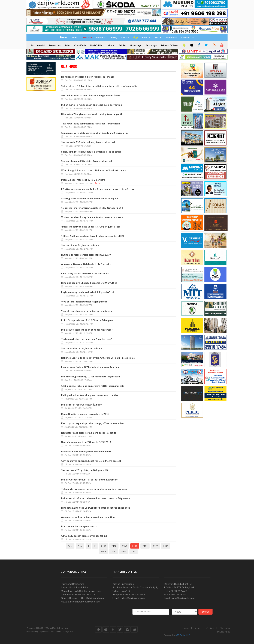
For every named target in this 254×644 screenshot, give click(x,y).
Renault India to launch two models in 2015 (85, 414)
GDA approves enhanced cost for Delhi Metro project (91, 461)
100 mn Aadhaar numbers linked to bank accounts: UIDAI (93, 236)
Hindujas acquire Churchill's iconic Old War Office (89, 283)
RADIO (158, 37)
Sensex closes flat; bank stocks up (80, 245)
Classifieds (80, 45)
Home (186, 628)
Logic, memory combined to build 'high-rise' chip (88, 292)
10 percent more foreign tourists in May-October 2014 (92, 208)
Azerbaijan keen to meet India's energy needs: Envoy (91, 95)
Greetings (136, 45)
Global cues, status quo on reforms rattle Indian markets (93, 386)
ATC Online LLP (183, 635)
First (70, 546)
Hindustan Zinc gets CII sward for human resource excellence (96, 508)
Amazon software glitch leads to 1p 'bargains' (87, 264)
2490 (114, 551)
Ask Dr (122, 45)
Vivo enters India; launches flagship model (85, 302)
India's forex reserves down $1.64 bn (82, 405)
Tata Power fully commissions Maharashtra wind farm (91, 124)
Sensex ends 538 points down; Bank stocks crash (88, 142)
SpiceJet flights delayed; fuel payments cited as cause (91, 152)
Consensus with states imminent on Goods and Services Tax (95, 133)
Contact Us (188, 37)
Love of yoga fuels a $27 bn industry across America (90, 367)
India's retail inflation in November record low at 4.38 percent (96, 498)
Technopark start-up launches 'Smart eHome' (87, 339)
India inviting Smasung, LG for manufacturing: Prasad (90, 377)
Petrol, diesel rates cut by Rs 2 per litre (83, 180)
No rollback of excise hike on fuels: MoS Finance (88, 77)
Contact (210, 628)
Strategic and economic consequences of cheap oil (90, 199)
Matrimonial (38, 45)
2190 (135, 546)
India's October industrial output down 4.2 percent (90, 480)
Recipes (100, 37)
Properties (55, 45)
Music (111, 45)
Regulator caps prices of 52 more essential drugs (89, 433)
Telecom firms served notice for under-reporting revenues (94, 489)
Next (124, 551)
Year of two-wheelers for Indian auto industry (87, 311)
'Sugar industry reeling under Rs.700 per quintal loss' (91, 227)
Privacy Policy (224, 632)
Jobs (67, 45)
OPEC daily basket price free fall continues (85, 273)
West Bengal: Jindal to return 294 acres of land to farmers (94, 170)
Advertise (172, 37)
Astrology (151, 45)
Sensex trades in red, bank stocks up (82, 348)
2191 (145, 546)
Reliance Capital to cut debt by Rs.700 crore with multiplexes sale (98, 358)
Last (134, 551)
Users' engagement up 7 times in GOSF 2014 (86, 442)
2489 (103, 551)
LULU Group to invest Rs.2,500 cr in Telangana (87, 320)
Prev (80, 546)
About (197, 628)
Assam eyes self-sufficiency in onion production (88, 517)
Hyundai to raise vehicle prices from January (86, 255)
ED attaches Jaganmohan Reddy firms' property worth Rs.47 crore (98, 189)
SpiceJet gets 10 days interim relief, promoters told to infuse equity (99, 86)
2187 (104, 546)
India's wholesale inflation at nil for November (87, 330)
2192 (155, 546)
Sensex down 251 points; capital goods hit (85, 470)
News (75, 37)
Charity (113, 37)
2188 (114, 546)
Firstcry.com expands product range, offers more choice (92, 423)
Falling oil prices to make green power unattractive (90, 395)
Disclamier (225, 628)
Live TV (146, 37)
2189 (124, 546)
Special (125, 37)
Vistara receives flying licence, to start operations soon (92, 217)
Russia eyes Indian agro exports (79, 526)
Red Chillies (97, 45)
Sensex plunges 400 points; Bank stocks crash (87, 161)
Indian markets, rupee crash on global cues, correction (92, 105)
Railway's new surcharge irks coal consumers (86, 451)
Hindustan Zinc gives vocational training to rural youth (92, 114)
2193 (166, 546)
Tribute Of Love (170, 45)
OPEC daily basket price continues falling (84, 536)
